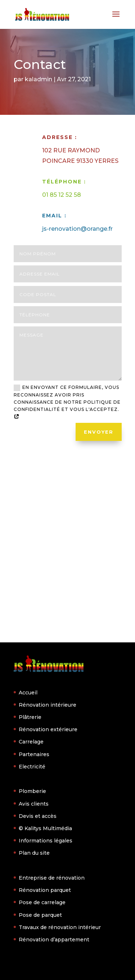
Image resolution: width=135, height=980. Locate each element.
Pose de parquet (40, 915)
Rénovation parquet (45, 890)
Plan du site (34, 853)
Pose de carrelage (42, 902)
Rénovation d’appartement (54, 940)
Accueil (28, 693)
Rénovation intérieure (48, 705)
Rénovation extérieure (48, 729)
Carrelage (31, 742)
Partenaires (34, 754)
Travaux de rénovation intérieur (60, 927)
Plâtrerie (30, 717)
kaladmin (39, 79)
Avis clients (34, 804)
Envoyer (99, 432)
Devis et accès (38, 816)
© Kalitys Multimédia (45, 828)
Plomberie (32, 791)
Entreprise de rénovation (52, 878)
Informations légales (46, 841)
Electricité (32, 767)
